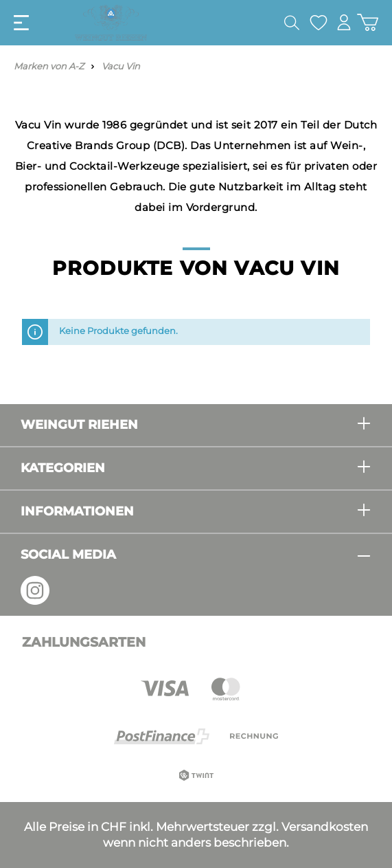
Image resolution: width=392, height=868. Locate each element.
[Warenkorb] (368, 22)
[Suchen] (292, 23)
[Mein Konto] (344, 22)
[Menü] (21, 23)
